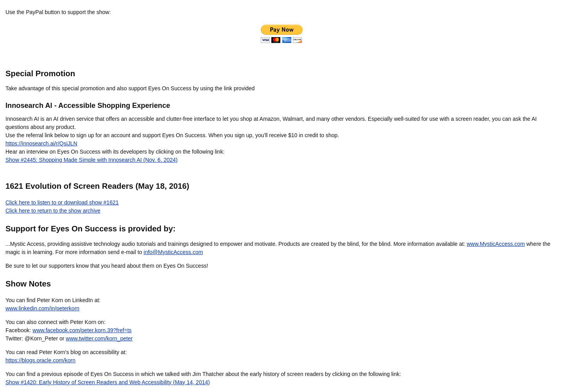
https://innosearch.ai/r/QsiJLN (41, 143)
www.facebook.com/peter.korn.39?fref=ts (82, 330)
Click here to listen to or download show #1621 (62, 202)
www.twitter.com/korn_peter (99, 338)
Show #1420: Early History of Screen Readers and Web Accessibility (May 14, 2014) (108, 382)
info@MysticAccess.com (173, 252)
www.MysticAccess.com (496, 244)
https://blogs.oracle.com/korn (40, 360)
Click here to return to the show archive (53, 211)
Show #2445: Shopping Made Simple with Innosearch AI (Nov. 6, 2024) (91, 160)
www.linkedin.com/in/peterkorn (42, 308)
